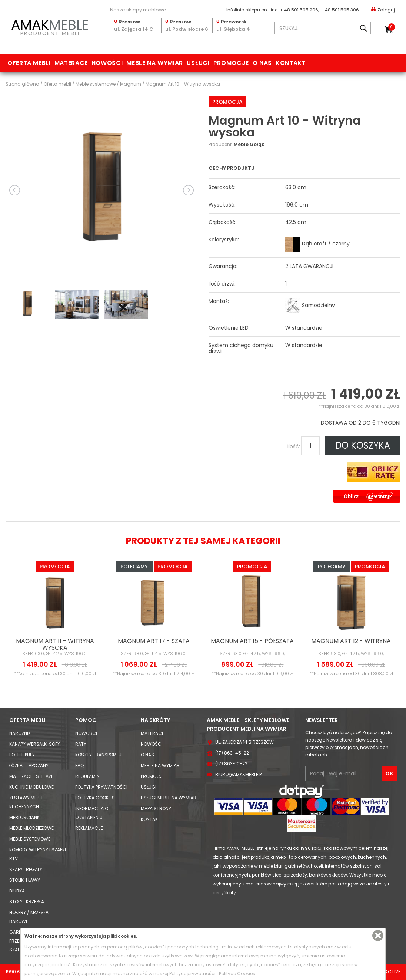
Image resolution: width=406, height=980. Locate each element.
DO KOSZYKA (363, 446)
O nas (262, 63)
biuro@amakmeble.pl (239, 774)
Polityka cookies (95, 798)
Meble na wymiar (155, 63)
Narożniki (21, 733)
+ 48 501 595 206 (299, 10)
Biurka (17, 891)
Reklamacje (89, 828)
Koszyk (392, 27)
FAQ (79, 765)
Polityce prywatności (192, 974)
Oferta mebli (29, 63)
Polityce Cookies (237, 974)
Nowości (107, 63)
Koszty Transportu (98, 755)
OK (389, 773)
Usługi (198, 63)
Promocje (231, 63)
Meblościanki (25, 817)
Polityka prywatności (101, 787)
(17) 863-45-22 (232, 753)
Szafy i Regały (26, 869)
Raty (81, 744)
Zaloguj (383, 9)
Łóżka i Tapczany (29, 765)
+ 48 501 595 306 (340, 10)
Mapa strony (156, 809)
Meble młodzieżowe (31, 828)
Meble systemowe (30, 839)
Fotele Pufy (22, 755)
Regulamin (87, 776)
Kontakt (291, 63)
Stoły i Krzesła (27, 902)
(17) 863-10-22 (231, 764)
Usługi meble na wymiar (169, 798)
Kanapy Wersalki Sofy (35, 744)
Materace (71, 63)
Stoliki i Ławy (25, 880)
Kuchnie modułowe (31, 787)
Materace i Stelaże (31, 776)
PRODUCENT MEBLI (50, 26)
